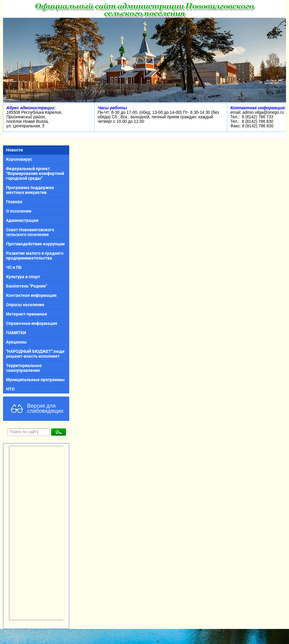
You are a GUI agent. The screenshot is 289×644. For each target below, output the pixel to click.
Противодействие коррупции (35, 244)
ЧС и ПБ (14, 267)
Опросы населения (25, 305)
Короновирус (19, 159)
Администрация (22, 220)
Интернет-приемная (26, 314)
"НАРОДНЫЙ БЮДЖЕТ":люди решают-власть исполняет (35, 354)
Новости (14, 150)
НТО (10, 389)
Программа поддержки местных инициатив (30, 190)
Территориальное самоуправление (24, 368)
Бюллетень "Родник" (26, 286)
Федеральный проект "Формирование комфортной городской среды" (35, 173)
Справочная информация (32, 323)
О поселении (19, 211)
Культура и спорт (23, 277)
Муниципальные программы (35, 380)
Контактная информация (31, 295)
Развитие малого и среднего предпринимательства (35, 256)
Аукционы (16, 342)
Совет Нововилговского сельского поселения (30, 232)
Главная (14, 202)
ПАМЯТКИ (16, 333)
